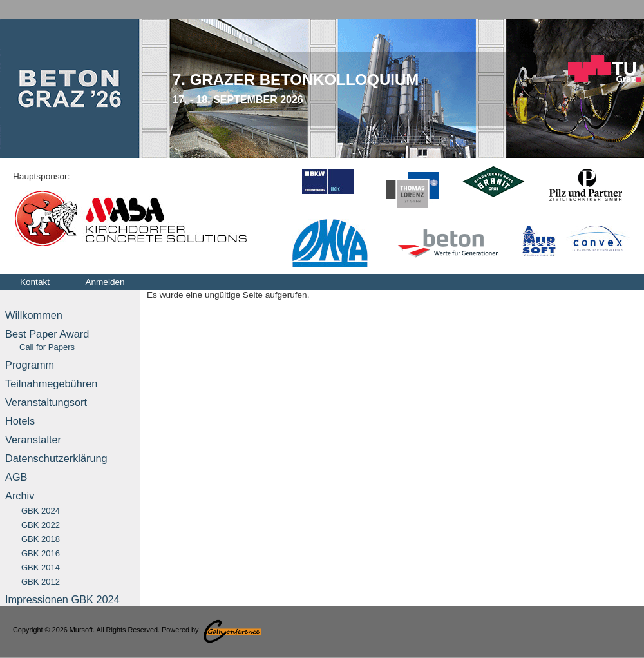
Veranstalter (33, 440)
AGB (16, 477)
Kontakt (35, 282)
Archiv (20, 496)
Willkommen (34, 315)
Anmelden (105, 282)
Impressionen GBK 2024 (62, 599)
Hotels (20, 421)
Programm (30, 365)
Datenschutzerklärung (56, 458)
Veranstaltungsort (46, 402)
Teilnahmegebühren (51, 383)
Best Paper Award (47, 340)
